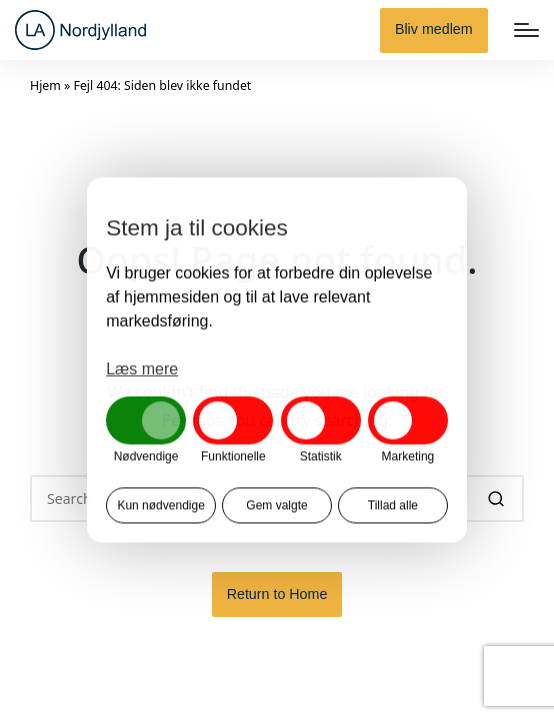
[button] (434, 30)
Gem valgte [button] (276, 506)
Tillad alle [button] (393, 506)
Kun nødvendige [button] (160, 506)
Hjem (45, 85)
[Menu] (526, 30)
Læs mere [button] (142, 368)
